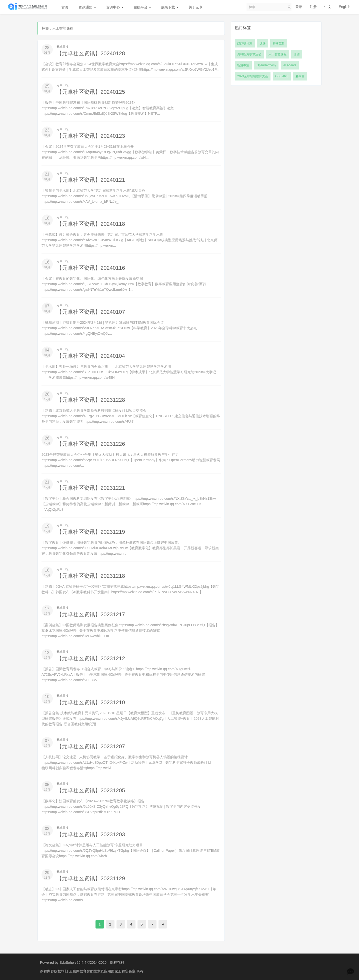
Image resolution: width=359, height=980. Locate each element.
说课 (262, 43)
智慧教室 (243, 65)
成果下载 (170, 7)
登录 (299, 7)
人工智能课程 (277, 54)
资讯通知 (87, 7)
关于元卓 (195, 7)
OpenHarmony (266, 65)
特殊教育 (279, 43)
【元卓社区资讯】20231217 (91, 614)
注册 (313, 7)
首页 (65, 7)
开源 (297, 54)
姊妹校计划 (245, 43)
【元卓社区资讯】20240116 (91, 268)
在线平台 (142, 7)
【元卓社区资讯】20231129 (91, 878)
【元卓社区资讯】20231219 (91, 532)
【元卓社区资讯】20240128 (91, 53)
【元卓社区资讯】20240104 (91, 356)
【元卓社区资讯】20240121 (91, 180)
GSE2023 (282, 76)
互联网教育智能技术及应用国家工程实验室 (103, 971)
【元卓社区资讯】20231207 (91, 746)
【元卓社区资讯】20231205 (91, 790)
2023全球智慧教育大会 (253, 76)
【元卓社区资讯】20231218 (91, 576)
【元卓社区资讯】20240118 (91, 224)
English (344, 7)
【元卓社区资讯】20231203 (91, 834)
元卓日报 (62, 47)
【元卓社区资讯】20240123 (91, 136)
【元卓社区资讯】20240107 (91, 312)
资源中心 (115, 7)
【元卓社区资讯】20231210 (91, 702)
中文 (328, 7)
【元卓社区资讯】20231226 (91, 444)
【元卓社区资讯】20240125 (91, 92)
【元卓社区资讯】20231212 (91, 658)
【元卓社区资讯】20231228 (91, 400)
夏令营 (300, 76)
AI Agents (290, 65)
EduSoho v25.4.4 (73, 962)
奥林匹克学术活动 (249, 54)
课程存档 (117, 962)
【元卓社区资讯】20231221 (91, 488)
